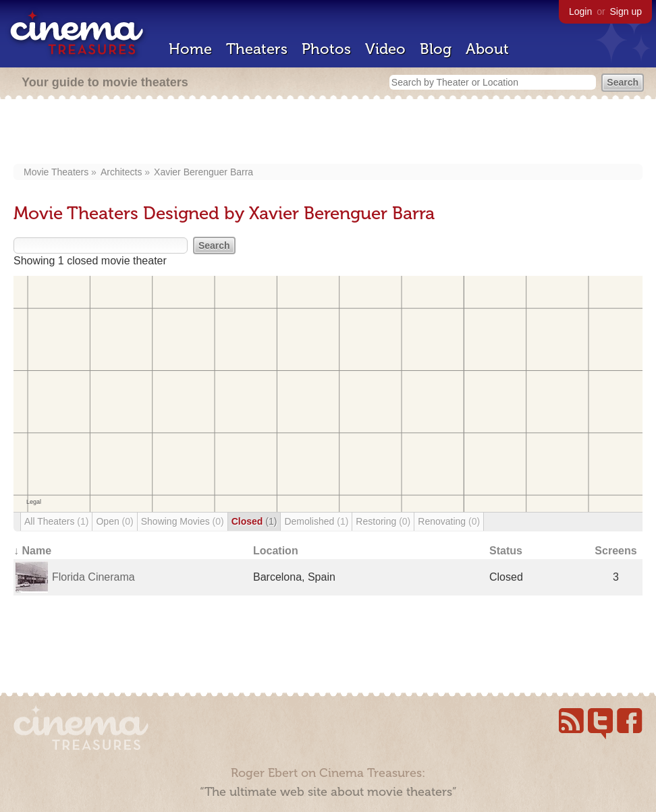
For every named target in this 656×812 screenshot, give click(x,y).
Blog (436, 49)
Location (276, 551)
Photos (326, 49)
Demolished (316, 521)
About (487, 49)
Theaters (257, 49)
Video (385, 49)
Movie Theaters (56, 172)
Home (190, 49)
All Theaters (56, 521)
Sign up (626, 11)
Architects (121, 172)
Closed (254, 521)
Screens (616, 551)
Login (580, 11)
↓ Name (32, 551)
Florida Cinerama (93, 577)
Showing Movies (183, 521)
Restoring (383, 521)
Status (506, 551)
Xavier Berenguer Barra (203, 172)
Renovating (449, 521)
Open (114, 521)
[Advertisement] (328, 133)
